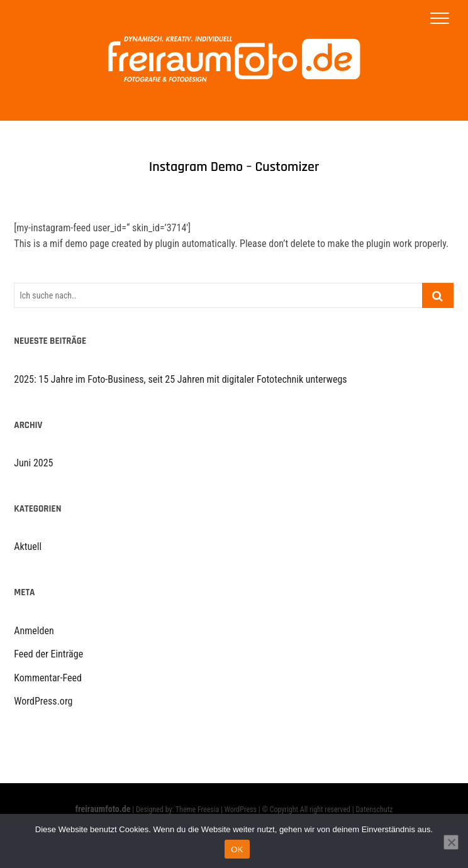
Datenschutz (374, 810)
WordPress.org (43, 701)
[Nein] (451, 842)
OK (237, 849)
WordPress (241, 810)
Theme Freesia (197, 810)
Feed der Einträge (48, 654)
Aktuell (28, 547)
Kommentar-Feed (48, 678)
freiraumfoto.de (103, 809)
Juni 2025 (33, 463)
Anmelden (34, 631)
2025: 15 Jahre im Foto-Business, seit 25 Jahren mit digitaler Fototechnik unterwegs (180, 379)
